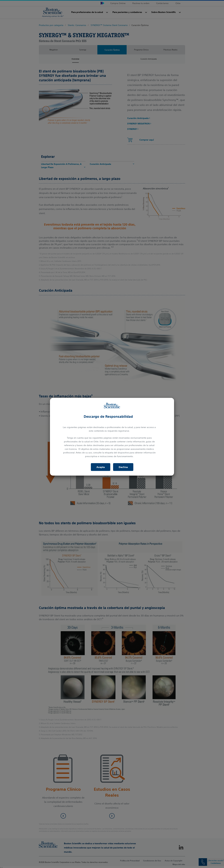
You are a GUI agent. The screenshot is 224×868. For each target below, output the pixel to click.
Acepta (101, 467)
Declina (123, 467)
